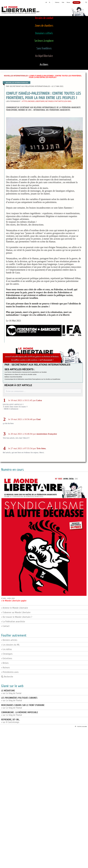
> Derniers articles (9, 640)
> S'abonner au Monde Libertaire (16, 612)
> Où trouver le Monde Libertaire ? (17, 617)
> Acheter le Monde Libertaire (15, 608)
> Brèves (5, 663)
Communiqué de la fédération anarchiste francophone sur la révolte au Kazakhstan (32, 379)
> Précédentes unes (10, 672)
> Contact (5, 626)
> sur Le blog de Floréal (19, 699)
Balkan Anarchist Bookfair (13, 377)
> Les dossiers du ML (10, 645)
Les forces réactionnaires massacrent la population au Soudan (26, 372)
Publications (57, 2)
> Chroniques (7, 654)
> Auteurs (5, 668)
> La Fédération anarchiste (13, 622)
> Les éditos (6, 649)
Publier (63, 2)
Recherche (7, 677)
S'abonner (68, 2)
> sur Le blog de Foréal (11, 692)
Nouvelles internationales (16, 76)
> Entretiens (7, 658)
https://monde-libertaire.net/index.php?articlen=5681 (47, 101)
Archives (44, 65)
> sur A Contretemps (11, 721)
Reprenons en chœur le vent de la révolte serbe (20, 374)
